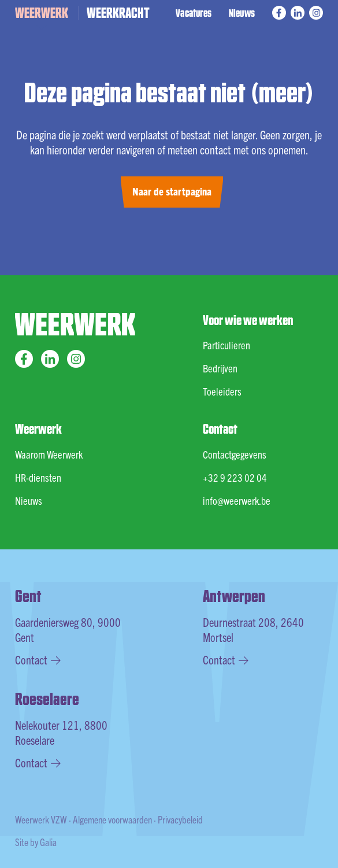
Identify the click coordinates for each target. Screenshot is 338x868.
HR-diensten (38, 477)
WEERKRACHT (118, 12)
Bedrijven (220, 368)
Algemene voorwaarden (112, 819)
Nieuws (242, 12)
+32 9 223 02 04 (235, 477)
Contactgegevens (235, 454)
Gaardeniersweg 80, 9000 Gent (68, 629)
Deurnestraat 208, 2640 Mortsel (253, 629)
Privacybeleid (180, 819)
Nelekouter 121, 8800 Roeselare (61, 732)
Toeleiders (222, 391)
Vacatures (194, 12)
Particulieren (226, 345)
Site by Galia (36, 842)
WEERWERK (42, 12)
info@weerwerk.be (237, 501)
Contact (38, 660)
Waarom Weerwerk (49, 454)
